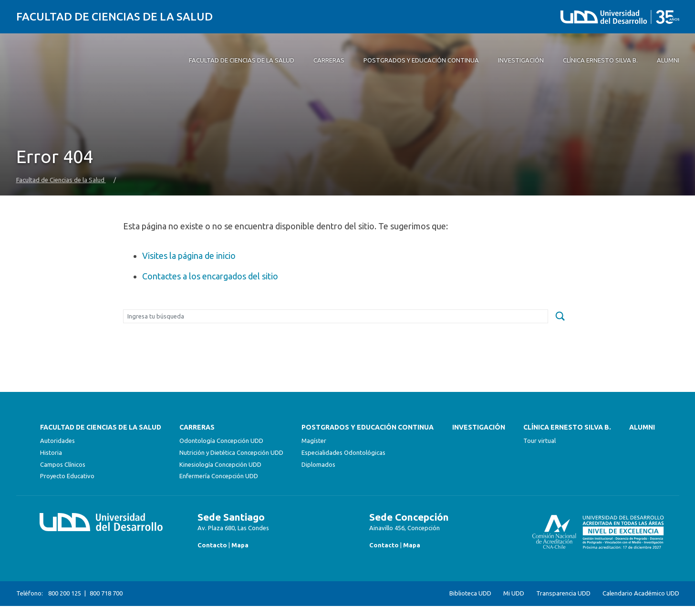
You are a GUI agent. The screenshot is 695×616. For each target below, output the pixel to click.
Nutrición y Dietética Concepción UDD (231, 452)
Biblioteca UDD (470, 593)
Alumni (642, 427)
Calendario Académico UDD (641, 593)
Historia (51, 452)
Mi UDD (514, 593)
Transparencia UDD (563, 593)
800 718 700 (106, 593)
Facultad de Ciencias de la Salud (114, 16)
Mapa (240, 545)
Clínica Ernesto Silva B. (567, 427)
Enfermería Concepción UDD (219, 476)
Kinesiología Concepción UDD (220, 464)
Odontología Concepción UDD (221, 441)
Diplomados (318, 464)
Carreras (197, 427)
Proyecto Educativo (67, 476)
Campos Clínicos (63, 464)
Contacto (212, 545)
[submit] (560, 317)
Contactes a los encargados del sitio (210, 276)
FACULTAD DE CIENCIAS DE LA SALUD (101, 427)
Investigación (479, 427)
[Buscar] (336, 317)
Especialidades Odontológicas (343, 452)
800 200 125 (65, 593)
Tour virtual (539, 441)
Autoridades (57, 441)
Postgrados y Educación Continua (368, 427)
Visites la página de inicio (189, 256)
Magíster (314, 441)
